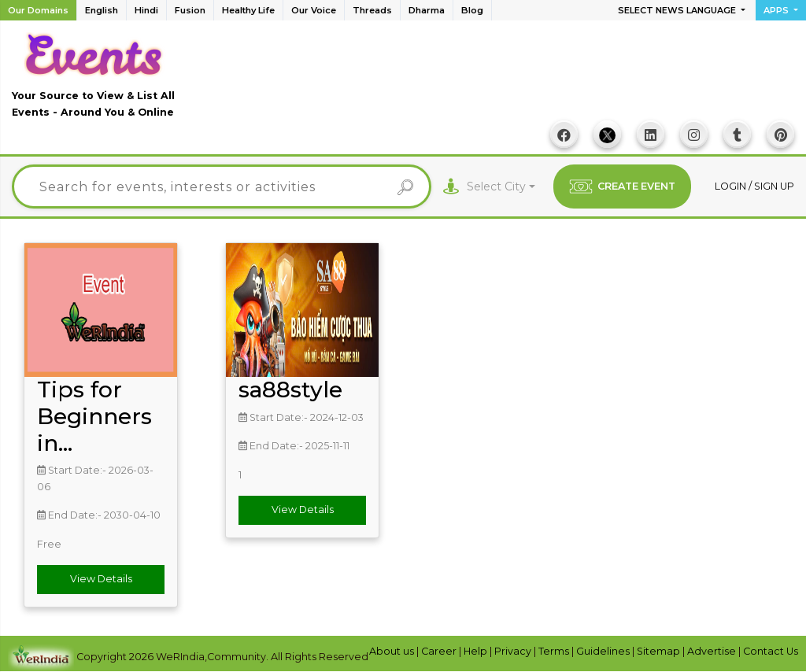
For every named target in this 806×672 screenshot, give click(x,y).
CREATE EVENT (622, 186)
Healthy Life (248, 10)
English (102, 10)
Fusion (190, 10)
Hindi (146, 10)
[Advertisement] (508, 79)
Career (440, 651)
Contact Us (771, 651)
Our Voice (314, 10)
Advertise (713, 651)
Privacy (514, 651)
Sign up (774, 186)
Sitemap (660, 651)
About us (393, 651)
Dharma (427, 10)
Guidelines (604, 651)
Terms (555, 651)
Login (732, 186)
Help (477, 651)
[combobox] (501, 187)
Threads (372, 10)
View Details (101, 579)
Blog (472, 10)
